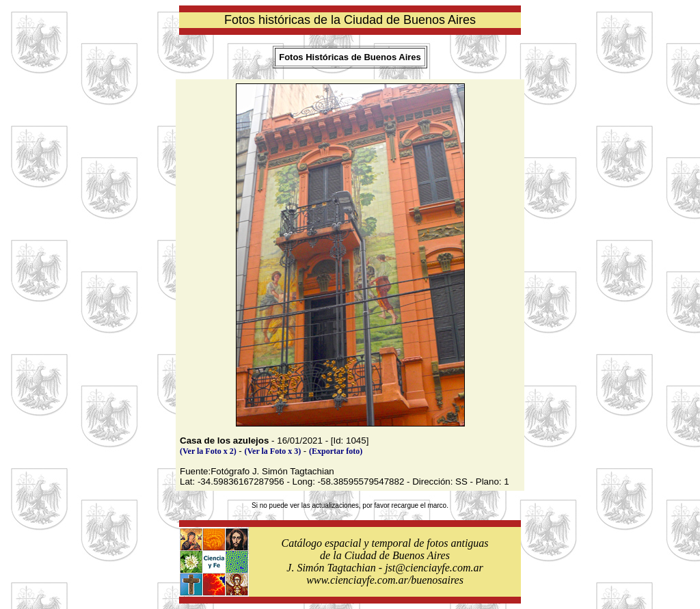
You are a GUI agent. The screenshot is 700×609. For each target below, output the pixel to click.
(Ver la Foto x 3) (273, 451)
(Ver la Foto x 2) (208, 451)
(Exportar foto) (336, 451)
